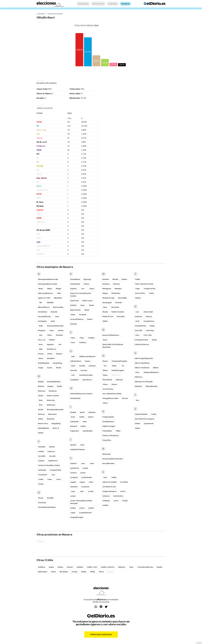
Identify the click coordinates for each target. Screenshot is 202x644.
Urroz (137, 335)
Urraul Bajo (150, 330)
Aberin (41, 289)
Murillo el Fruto (108, 317)
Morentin (119, 303)
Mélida (105, 321)
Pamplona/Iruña (108, 417)
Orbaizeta (119, 380)
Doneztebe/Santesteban (47, 507)
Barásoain (42, 391)
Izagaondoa (75, 431)
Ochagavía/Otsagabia (119, 361)
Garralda (82, 366)
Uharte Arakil (148, 312)
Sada (105, 477)
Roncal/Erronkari (108, 463)
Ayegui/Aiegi (57, 363)
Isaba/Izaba (74, 422)
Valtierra (156, 368)
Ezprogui (73, 324)
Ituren (85, 422)
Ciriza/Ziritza (43, 475)
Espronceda (74, 301)
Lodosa (82, 508)
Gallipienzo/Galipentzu (87, 356)
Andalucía (42, 567)
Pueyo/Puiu (107, 440)
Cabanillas (42, 447)
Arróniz (50, 354)
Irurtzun (91, 417)
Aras (41, 335)
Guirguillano (75, 380)
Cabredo (52, 447)
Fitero (82, 338)
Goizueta (84, 370)
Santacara (106, 496)
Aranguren (42, 330)
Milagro (105, 293)
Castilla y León (92, 567)
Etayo (83, 305)
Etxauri (87, 310)
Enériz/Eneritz (75, 284)
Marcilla (115, 279)
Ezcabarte (83, 315)
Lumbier (91, 508)
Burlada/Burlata (44, 428)
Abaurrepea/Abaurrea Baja (48, 284)
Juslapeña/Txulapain (77, 449)
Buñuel (41, 433)
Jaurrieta (73, 445)
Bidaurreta (51, 419)
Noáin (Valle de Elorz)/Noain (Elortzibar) (113, 346)
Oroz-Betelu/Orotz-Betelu (112, 394)
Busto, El (56, 428)
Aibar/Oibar (58, 298)
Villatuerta (138, 386)
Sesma (116, 501)
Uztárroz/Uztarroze (142, 344)
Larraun (83, 473)
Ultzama (149, 317)
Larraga (85, 468)
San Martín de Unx (109, 487)
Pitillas (118, 431)
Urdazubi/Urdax (140, 326)
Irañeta (82, 417)
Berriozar (41, 414)
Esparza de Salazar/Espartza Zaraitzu (81, 295)
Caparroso (51, 451)
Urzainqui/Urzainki (141, 340)
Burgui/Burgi (56, 423)
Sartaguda (106, 501)
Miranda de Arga (108, 298)
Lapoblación (75, 468)
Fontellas (91, 338)
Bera (41, 405)
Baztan (41, 396)
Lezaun (73, 496)
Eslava (92, 289)
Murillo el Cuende (118, 312)
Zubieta (137, 423)
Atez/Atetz (51, 358)
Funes (73, 342)
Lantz (92, 463)
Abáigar (59, 289)
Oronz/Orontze (108, 389)
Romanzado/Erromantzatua (113, 459)
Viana (137, 372)
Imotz (73, 417)
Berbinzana (51, 405)
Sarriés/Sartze (118, 496)
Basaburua (53, 391)
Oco (105, 366)
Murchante (115, 307)
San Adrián (124, 482)
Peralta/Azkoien (108, 422)
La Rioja (75, 572)
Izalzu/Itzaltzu (88, 431)
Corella (41, 479)
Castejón (41, 461)
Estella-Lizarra (87, 301)
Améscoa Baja (58, 307)
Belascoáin (51, 400)
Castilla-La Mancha (108, 567)
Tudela (151, 293)
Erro (83, 289)
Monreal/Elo (122, 298)
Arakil (41, 326)
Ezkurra (90, 319)
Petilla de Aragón (109, 426)
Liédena (73, 508)
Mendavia (106, 284)
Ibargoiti (73, 412)
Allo (41, 303)
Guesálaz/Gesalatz (86, 375)
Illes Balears (64, 572)
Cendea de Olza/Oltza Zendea (49, 465)
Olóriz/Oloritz (107, 380)
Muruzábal (121, 317)
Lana (83, 463)
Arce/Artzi (59, 335)
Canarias (70, 567)
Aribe (41, 349)
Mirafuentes (116, 293)
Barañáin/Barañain (54, 382)
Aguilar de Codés (44, 298)
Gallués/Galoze (76, 361)
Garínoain (92, 366)
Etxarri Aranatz (75, 310)
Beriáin (41, 410)
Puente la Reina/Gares (111, 436)
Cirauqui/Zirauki (55, 470)
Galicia (53, 572)
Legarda (73, 482)
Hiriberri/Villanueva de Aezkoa (81, 394)
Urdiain (152, 326)
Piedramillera (107, 431)
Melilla (93, 572)
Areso (41, 344)
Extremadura (43, 572)
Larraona (73, 473)
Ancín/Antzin (43, 312)
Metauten (118, 289)
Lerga (73, 491)
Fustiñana (83, 342)
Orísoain (125, 398)
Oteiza (105, 403)
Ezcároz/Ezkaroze (77, 319)
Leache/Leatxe (87, 477)
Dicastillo (50, 498)
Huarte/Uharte (75, 398)
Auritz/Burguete (44, 363)
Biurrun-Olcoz (43, 423)
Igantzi (82, 412)
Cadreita (41, 451)
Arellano (52, 340)
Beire (41, 400)
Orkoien (114, 384)
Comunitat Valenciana (145, 567)
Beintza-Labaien (53, 396)
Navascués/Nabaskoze (111, 335)
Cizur (53, 475)
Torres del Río (140, 293)
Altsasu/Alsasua (44, 307)
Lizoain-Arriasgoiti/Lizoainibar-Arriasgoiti (82, 502)
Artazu (41, 358)
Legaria (82, 482)
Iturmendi (74, 426)
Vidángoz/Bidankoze (151, 372)
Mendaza (117, 284)
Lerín (82, 491)
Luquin (73, 513)
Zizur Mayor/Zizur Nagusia (144, 419)
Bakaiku (41, 382)
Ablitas (50, 289)
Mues (105, 307)
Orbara (105, 384)
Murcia (101, 572)
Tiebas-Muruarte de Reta (144, 284)
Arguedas (50, 344)
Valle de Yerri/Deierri (142, 368)
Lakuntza (73, 463)
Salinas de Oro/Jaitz (110, 482)
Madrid (84, 572)
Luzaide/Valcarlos (85, 513)
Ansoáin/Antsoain (44, 317)
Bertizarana (52, 414)
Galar (73, 356)
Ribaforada (106, 454)
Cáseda (41, 484)
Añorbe (59, 368)
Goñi (73, 375)
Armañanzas (51, 349)
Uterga (154, 340)
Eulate (73, 315)
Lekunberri (74, 487)
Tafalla (137, 279)
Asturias (60, 567)
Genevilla (74, 370)
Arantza (61, 330)
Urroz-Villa (148, 335)
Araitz (53, 321)
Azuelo (50, 368)
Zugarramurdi (149, 423)
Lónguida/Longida (77, 517)
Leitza (91, 482)
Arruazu (41, 354)
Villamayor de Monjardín (144, 382)
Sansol (123, 491)
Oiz (123, 366)
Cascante (52, 456)
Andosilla (54, 312)
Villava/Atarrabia (151, 386)
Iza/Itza (83, 426)
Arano (52, 330)
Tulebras (138, 298)
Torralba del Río (149, 289)
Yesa (137, 400)
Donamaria (42, 503)
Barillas (60, 386)
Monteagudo (107, 303)
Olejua (105, 375)
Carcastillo (42, 456)
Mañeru (124, 279)
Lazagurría (74, 477)
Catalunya (121, 567)
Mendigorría (107, 289)
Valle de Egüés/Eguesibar (144, 358)
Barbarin (41, 386)
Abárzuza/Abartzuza (45, 293)
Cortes (50, 479)
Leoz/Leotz (85, 487)
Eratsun (86, 284)
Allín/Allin (50, 303)
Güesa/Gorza (87, 380)
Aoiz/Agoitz (42, 321)
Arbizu (50, 335)
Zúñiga (137, 428)
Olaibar (105, 370)
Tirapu (137, 289)
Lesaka (91, 491)
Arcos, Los (42, 340)
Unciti (137, 321)
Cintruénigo (42, 470)
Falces (73, 338)
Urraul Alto (138, 330)
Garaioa (87, 361)
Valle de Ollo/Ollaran (142, 363)
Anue (57, 317)
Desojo (41, 498)
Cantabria (80, 567)
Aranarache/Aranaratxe (55, 326)
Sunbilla (105, 505)
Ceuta (131, 567)
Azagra (41, 368)
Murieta (105, 312)
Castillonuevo (53, 461)
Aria (60, 344)
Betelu (41, 419)
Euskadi (159, 567)
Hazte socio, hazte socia (101, 634)
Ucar (137, 312)
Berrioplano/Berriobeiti (55, 410)
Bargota (50, 386)
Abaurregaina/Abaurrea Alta (48, 279)
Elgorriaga (87, 279)
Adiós (59, 293)
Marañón (106, 279)
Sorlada (125, 501)
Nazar (105, 340)
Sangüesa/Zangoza (110, 491)
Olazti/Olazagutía (118, 370)
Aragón (51, 567)
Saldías (114, 477)
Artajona (59, 354)
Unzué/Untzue (149, 321)
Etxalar (92, 305)
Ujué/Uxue (138, 317)
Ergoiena (73, 289)
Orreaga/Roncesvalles (110, 398)
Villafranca (138, 377)
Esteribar (73, 305)
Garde (73, 366)
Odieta (114, 366)
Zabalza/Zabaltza (141, 414)
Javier (82, 445)
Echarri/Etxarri (75, 279)
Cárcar (59, 479)
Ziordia (154, 414)
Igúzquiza (92, 412)
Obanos (105, 361)
